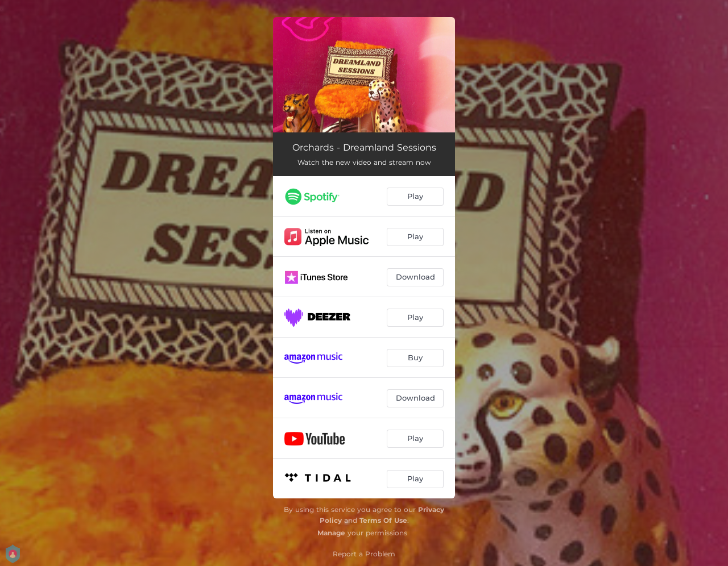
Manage (331, 533)
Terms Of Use (383, 520)
